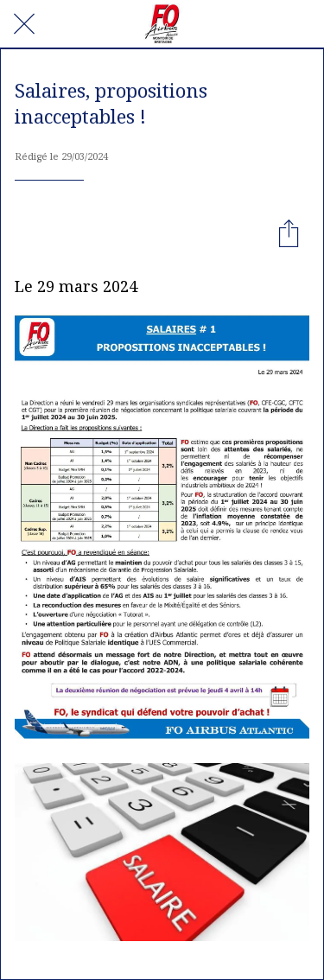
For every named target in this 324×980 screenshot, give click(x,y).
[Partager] (289, 232)
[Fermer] (24, 24)
